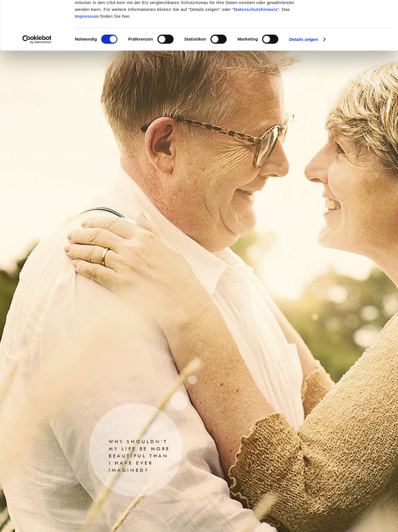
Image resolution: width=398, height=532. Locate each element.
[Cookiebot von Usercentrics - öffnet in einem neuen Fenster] (37, 85)
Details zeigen (303, 85)
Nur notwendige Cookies (350, 31)
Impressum (87, 62)
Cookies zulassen (350, 14)
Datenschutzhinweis (256, 55)
